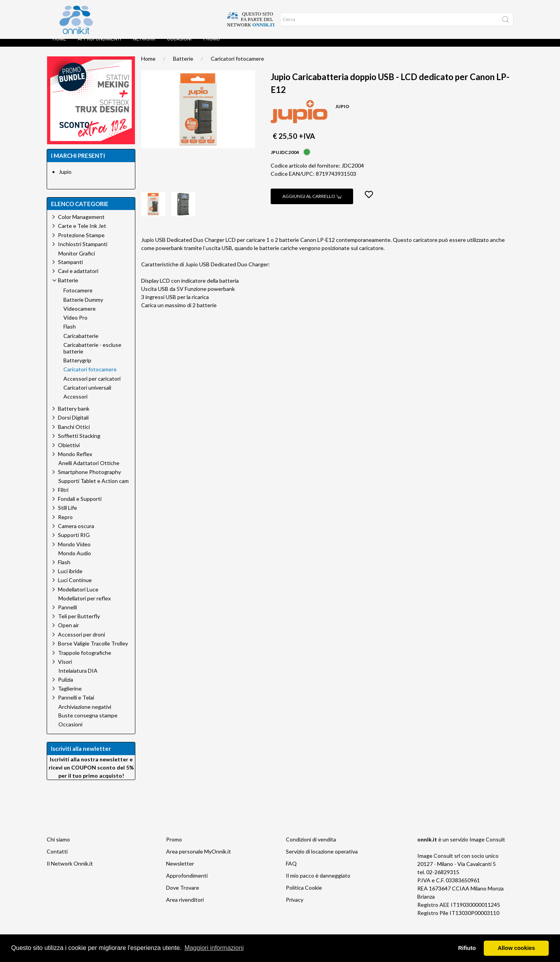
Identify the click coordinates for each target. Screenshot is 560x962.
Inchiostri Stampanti (83, 252)
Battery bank (74, 416)
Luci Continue (75, 588)
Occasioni (179, 47)
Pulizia (66, 687)
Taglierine (70, 696)
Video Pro (75, 325)
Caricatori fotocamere (237, 66)
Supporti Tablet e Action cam (94, 489)
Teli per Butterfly (79, 624)
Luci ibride (70, 579)
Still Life (67, 515)
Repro (65, 525)
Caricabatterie (81, 344)
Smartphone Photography (89, 480)
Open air (68, 633)
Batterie (183, 66)
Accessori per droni (81, 642)
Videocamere (80, 317)
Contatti (57, 859)
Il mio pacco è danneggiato (318, 883)
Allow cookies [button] (516, 948)
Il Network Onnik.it (70, 871)
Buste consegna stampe (88, 723)
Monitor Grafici (77, 261)
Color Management (81, 225)
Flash (70, 334)
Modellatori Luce (78, 597)
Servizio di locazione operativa (322, 859)
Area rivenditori (185, 907)
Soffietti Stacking (79, 443)
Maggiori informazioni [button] (214, 948)
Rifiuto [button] (467, 948)
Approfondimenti (100, 47)
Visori (65, 669)
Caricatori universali (87, 395)
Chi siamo (58, 847)
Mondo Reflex (75, 462)
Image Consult (487, 847)
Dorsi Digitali (73, 425)
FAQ (291, 871)
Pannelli (67, 615)
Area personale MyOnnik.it (199, 859)
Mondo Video (74, 552)
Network (144, 47)
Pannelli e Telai (76, 705)
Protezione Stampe (81, 243)
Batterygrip (77, 368)
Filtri (63, 498)
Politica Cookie (304, 895)
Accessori (75, 404)
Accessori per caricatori (92, 387)
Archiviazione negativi (85, 715)
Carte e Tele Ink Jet (82, 234)
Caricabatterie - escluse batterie (92, 356)
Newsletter (180, 871)
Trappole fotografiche (85, 660)
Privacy (295, 907)
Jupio (65, 179)
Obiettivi (69, 453)
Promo (212, 47)
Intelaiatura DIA (78, 679)
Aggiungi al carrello (312, 204)
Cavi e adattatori (78, 279)
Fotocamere (78, 298)
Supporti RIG (74, 543)
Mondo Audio (75, 561)
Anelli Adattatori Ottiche (89, 471)
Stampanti (70, 270)
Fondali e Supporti (80, 506)
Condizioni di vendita (311, 847)
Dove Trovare (183, 895)
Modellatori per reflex (85, 606)
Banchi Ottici (74, 435)
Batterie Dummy (83, 308)
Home (59, 47)
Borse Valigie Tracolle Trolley (93, 651)
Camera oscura (76, 534)
